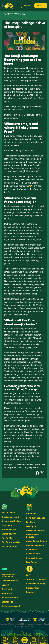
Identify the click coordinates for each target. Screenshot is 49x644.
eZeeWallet (7, 593)
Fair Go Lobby (8, 513)
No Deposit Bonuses (36, 531)
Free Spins (31, 526)
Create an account (10, 517)
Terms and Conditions (36, 579)
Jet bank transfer (10, 598)
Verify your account (11, 606)
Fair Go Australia (9, 547)
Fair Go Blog (7, 538)
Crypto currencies (10, 581)
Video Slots (31, 550)
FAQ (28, 575)
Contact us (31, 592)
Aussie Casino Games (36, 541)
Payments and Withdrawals (8, 575)
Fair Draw (31, 522)
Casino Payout (33, 554)
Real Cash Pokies (34, 558)
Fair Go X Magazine (11, 542)
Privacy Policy (33, 588)
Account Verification (11, 521)
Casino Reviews (9, 534)
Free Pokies (32, 562)
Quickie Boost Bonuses (33, 536)
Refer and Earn (9, 530)
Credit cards (7, 589)
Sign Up (41, 6)
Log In (27, 6)
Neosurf (5, 585)
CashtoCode (7, 602)
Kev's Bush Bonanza (36, 518)
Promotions (32, 514)
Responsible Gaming (36, 584)
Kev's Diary (7, 525)
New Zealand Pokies (36, 545)
